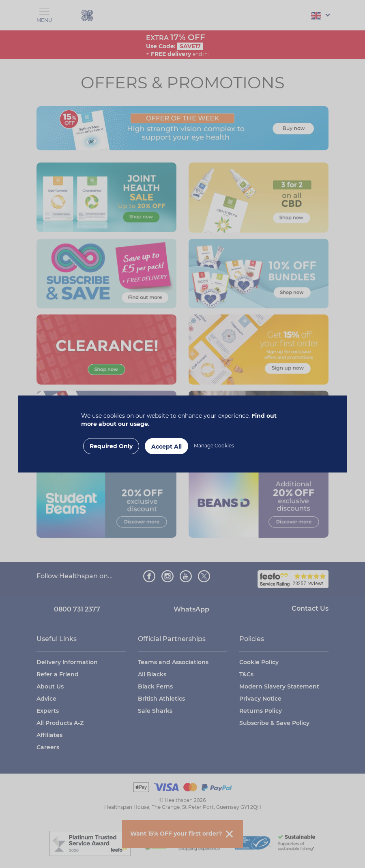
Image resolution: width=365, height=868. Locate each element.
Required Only (111, 446)
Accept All (166, 447)
